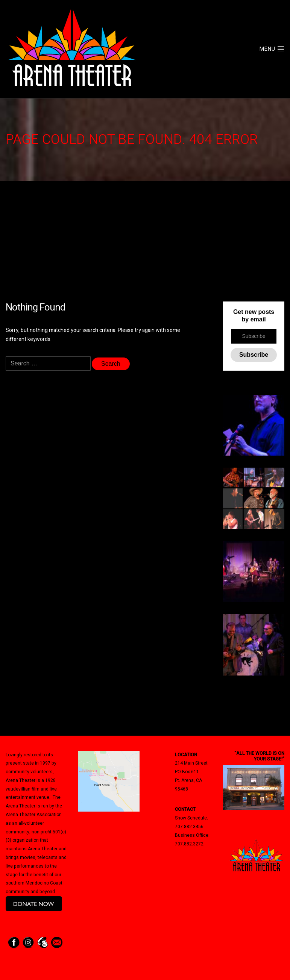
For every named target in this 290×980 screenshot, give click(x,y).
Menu (272, 49)
